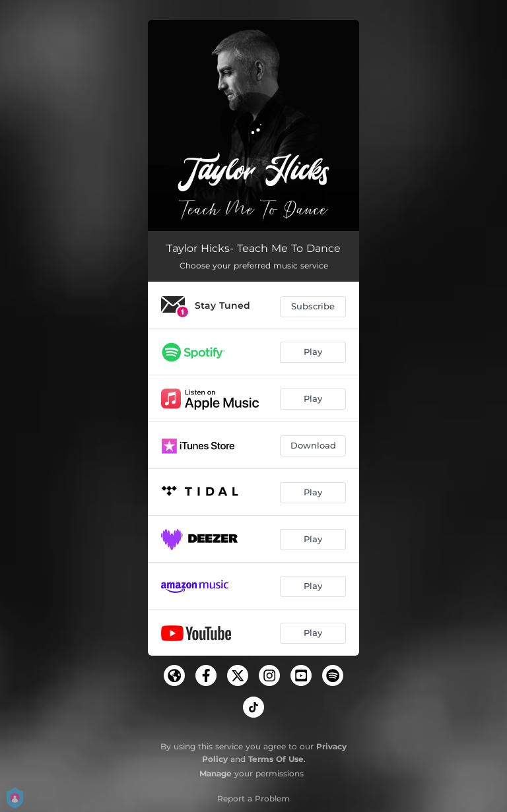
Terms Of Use (276, 759)
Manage (216, 773)
